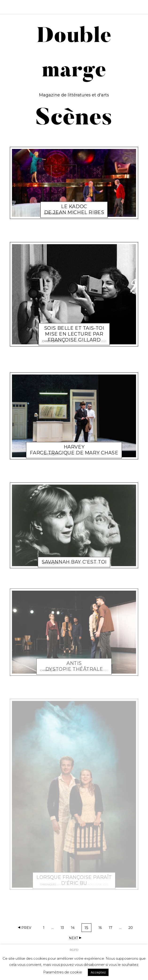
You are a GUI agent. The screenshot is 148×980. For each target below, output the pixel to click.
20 (132, 929)
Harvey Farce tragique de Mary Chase (74, 445)
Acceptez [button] (98, 972)
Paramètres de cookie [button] (63, 972)
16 (102, 929)
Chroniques (52, 212)
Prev (26, 928)
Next (73, 938)
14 (74, 929)
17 (112, 929)
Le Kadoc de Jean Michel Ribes (74, 204)
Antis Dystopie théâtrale (74, 661)
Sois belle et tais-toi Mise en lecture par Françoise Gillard (74, 329)
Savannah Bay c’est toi (74, 556)
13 (64, 929)
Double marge (76, 212)
